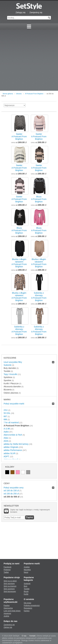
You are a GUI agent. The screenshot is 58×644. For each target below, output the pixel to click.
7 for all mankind (11, 423)
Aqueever (7, 613)
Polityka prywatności (32, 606)
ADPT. (7, 456)
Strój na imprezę (10, 586)
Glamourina (8, 608)
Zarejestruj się (36, 12)
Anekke (27, 567)
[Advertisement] (29, 60)
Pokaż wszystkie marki (14, 404)
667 (5, 416)
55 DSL (7, 413)
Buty (26, 586)
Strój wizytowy (9, 584)
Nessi (26, 572)
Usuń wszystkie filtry (13, 362)
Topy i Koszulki (10, 374)
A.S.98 (7, 429)
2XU (6, 410)
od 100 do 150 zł (11, 491)
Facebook (8, 567)
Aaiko (6, 432)
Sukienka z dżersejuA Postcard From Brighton (39, 297)
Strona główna (8, 94)
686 (5, 419)
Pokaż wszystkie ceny (14, 488)
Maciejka (27, 570)
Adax (6, 438)
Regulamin (28, 608)
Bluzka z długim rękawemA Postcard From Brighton (19, 263)
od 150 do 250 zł (11, 494)
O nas (24, 636)
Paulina (7, 606)
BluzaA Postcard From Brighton (39, 199)
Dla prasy (27, 603)
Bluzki (26, 591)
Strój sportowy (9, 589)
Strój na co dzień (10, 581)
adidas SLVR (10, 453)
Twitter (6, 572)
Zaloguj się (21, 12)
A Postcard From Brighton (34, 94)
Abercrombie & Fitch (13, 435)
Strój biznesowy (10, 591)
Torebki (27, 589)
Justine (6, 616)
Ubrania (19, 94)
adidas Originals (11, 447)
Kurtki (26, 594)
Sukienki (8, 365)
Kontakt (32, 636)
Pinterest (7, 570)
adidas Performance (13, 450)
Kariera (27, 611)
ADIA (6, 441)
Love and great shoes (12, 611)
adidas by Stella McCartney (16, 444)
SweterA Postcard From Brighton (19, 136)
